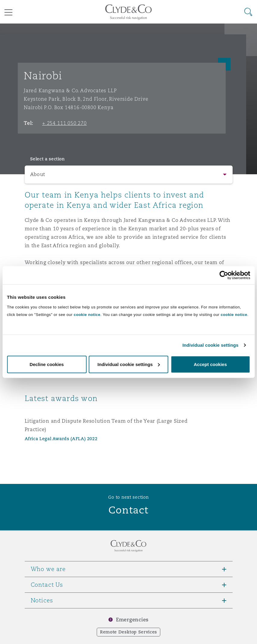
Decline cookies (47, 364)
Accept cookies (210, 364)
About (38, 174)
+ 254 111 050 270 (64, 123)
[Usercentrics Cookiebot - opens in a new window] (224, 275)
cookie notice (87, 314)
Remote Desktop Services (128, 632)
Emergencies (132, 620)
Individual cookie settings (211, 345)
